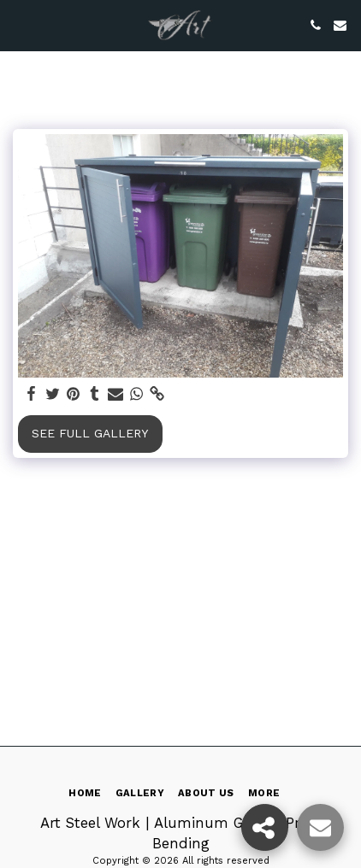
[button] (19, 25)
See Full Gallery (90, 433)
